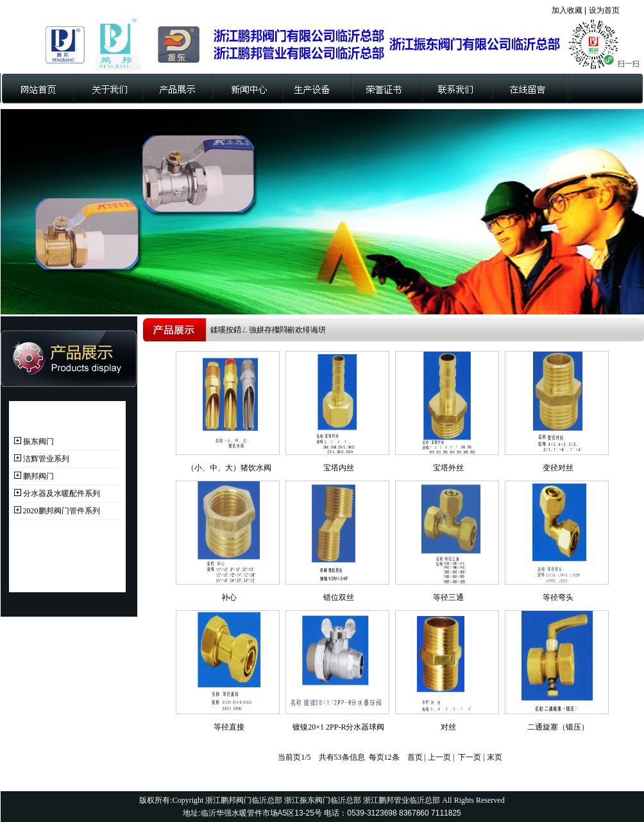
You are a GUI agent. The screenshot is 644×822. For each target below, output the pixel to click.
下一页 (470, 757)
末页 (495, 757)
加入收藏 (567, 10)
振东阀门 (38, 441)
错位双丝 (339, 597)
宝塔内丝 (339, 468)
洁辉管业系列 (46, 459)
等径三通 (448, 597)
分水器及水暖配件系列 (62, 493)
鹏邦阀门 (38, 476)
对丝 (448, 727)
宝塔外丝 (448, 468)
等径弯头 (558, 597)
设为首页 (604, 10)
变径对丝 (558, 468)
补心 (229, 597)
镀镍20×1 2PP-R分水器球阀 (338, 727)
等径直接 (229, 727)
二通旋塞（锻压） (558, 727)
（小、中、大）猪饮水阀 (229, 468)
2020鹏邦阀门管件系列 (62, 511)
